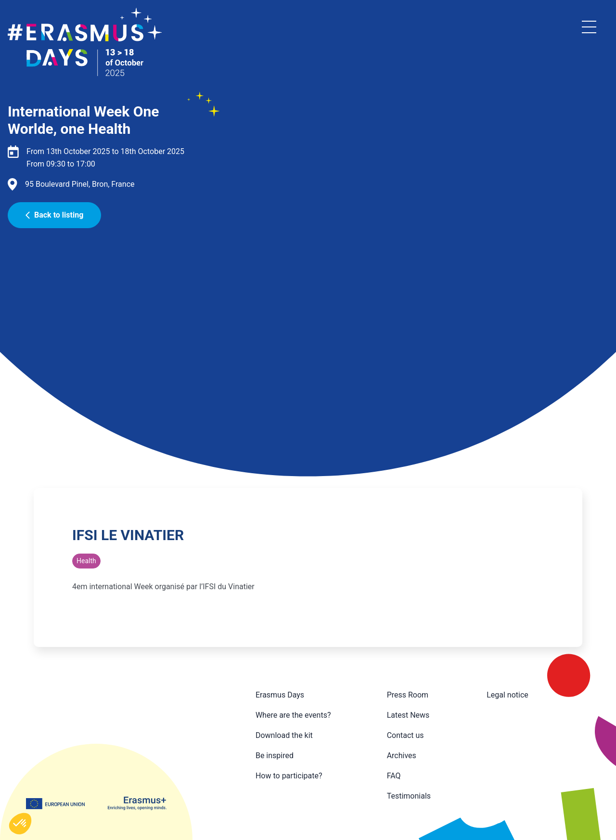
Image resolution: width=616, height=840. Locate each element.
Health (86, 561)
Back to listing (54, 215)
